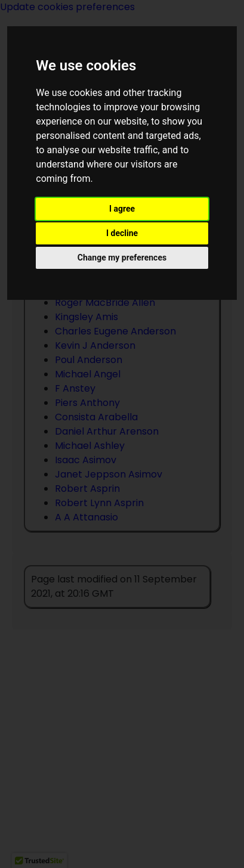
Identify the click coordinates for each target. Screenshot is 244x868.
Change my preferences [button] (122, 258)
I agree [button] (122, 209)
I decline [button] (122, 233)
